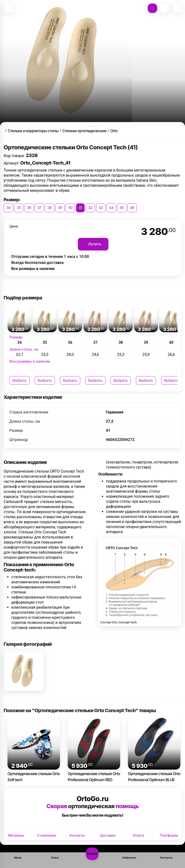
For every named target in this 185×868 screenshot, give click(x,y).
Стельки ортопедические (84, 131)
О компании (47, 835)
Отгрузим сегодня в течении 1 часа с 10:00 (50, 257)
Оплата (139, 835)
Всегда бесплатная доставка (37, 263)
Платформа (169, 835)
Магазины (16, 835)
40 (70, 208)
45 (122, 208)
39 (60, 208)
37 (39, 208)
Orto (114, 131)
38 (50, 208)
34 (8, 208)
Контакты (77, 835)
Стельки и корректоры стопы (33, 131)
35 (19, 208)
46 (132, 208)
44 (111, 208)
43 (101, 208)
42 (90, 208)
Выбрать (20, 380)
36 (29, 208)
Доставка (108, 835)
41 (80, 208)
